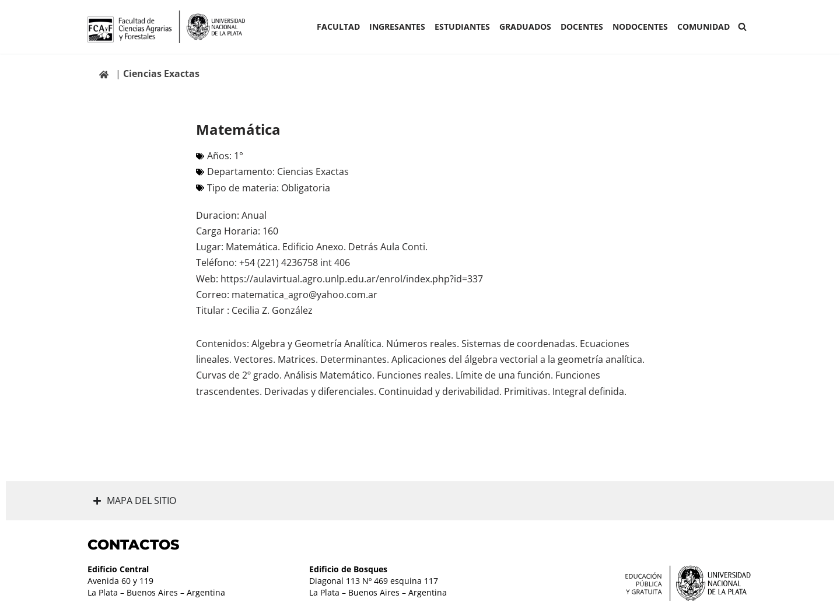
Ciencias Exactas (161, 73)
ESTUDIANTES (462, 27)
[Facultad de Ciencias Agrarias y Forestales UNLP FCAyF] (166, 27)
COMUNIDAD (703, 27)
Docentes (582, 27)
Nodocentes (640, 27)
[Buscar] (742, 27)
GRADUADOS (525, 27)
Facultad (338, 27)
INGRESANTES (397, 27)
